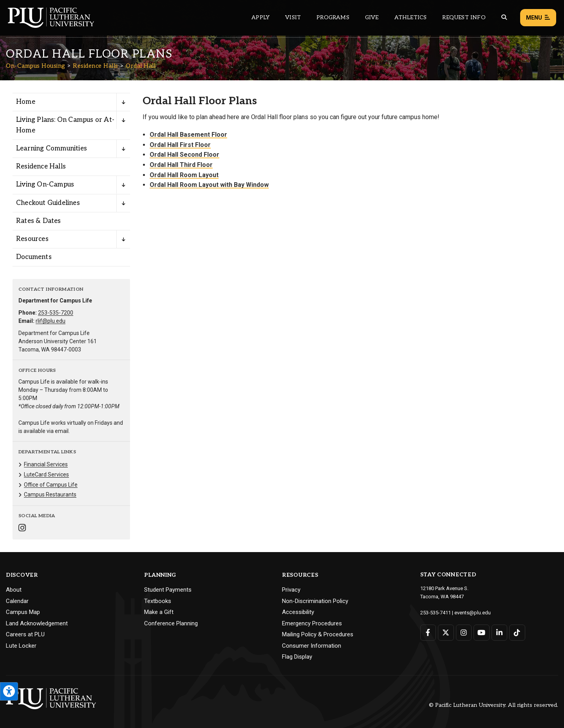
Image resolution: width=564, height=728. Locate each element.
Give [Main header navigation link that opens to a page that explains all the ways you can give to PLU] (372, 17)
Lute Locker (21, 646)
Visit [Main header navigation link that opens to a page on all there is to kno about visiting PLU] (293, 17)
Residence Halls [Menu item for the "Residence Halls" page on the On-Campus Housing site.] (41, 167)
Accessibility (298, 612)
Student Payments (168, 590)
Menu (538, 18)
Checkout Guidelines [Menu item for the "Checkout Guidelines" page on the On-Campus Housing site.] (48, 203)
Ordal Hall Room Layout (184, 175)
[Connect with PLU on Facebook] (428, 633)
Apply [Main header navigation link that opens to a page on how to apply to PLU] (260, 17)
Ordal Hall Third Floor (181, 165)
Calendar (17, 601)
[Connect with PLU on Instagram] (464, 633)
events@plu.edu (473, 613)
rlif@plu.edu (51, 321)
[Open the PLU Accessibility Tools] (9, 691)
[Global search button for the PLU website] (504, 17)
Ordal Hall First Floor (180, 145)
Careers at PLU (25, 634)
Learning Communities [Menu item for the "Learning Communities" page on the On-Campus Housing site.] (52, 148)
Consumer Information (312, 646)
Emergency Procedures (312, 623)
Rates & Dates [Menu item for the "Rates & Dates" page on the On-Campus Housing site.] (39, 221)
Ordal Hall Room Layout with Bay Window (209, 185)
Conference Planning (171, 623)
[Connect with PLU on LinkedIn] (500, 633)
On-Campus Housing (36, 66)
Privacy (291, 590)
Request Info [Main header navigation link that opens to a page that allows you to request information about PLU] (464, 17)
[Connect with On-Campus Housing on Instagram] (22, 529)
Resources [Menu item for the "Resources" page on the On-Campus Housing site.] (32, 239)
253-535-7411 (436, 613)
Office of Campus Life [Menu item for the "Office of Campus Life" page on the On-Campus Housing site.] (51, 485)
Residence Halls (96, 66)
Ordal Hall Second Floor (184, 155)
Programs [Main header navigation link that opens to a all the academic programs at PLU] (333, 17)
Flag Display (297, 657)
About (14, 590)
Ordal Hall (141, 66)
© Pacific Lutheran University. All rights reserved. (493, 705)
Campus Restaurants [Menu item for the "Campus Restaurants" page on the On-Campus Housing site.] (50, 494)
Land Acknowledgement (37, 623)
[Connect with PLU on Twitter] (446, 633)
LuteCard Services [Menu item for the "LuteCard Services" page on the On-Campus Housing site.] (46, 474)
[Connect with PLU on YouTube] (482, 633)
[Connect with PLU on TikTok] (517, 633)
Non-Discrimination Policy (315, 601)
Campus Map (23, 612)
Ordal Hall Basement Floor (188, 135)
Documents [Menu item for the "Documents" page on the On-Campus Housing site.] (34, 257)
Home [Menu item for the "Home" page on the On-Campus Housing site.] (26, 102)
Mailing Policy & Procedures (318, 634)
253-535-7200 (56, 313)
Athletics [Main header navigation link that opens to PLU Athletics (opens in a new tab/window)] (411, 17)
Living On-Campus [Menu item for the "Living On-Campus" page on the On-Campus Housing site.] (45, 185)
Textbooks (158, 601)
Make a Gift (159, 612)
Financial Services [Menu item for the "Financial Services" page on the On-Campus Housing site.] (46, 464)
